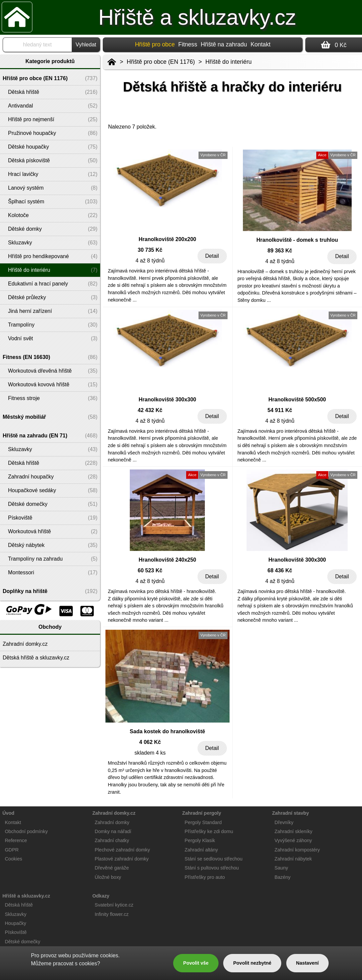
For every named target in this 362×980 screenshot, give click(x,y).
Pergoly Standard (203, 822)
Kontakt (261, 44)
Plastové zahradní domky (122, 859)
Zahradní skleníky (294, 831)
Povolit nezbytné (252, 963)
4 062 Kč (150, 742)
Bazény (283, 877)
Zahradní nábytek (293, 859)
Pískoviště (16, 932)
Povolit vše (196, 963)
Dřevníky (284, 822)
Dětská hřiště (19, 905)
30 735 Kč (150, 250)
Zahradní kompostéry (297, 850)
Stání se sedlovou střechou (214, 859)
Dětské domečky (22, 942)
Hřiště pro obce (155, 44)
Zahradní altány (201, 850)
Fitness (188, 44)
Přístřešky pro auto (205, 877)
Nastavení (307, 963)
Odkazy (101, 896)
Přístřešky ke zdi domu (209, 831)
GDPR (12, 850)
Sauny (281, 868)
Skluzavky (16, 914)
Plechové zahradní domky (122, 850)
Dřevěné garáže (112, 868)
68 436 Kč (280, 570)
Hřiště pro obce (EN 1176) (161, 62)
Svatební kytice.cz (114, 905)
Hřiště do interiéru (229, 62)
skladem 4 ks (150, 753)
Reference (16, 840)
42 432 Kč (150, 410)
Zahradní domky (112, 822)
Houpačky (15, 923)
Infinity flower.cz (112, 914)
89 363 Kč (280, 251)
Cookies (13, 859)
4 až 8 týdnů (150, 261)
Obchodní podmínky (26, 831)
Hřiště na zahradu (224, 44)
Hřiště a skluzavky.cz (197, 17)
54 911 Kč (280, 410)
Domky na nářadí (113, 831)
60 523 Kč (150, 570)
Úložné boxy (108, 877)
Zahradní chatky (112, 840)
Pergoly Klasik (200, 840)
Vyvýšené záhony (293, 840)
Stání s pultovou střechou (212, 868)
